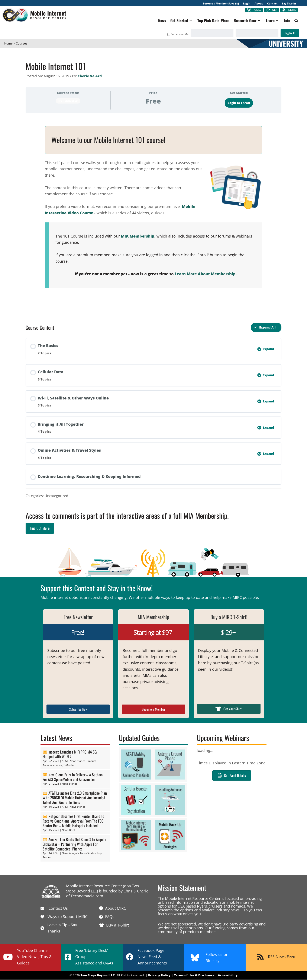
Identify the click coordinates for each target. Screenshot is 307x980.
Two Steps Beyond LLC (98, 976)
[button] (189, 21)
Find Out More (40, 529)
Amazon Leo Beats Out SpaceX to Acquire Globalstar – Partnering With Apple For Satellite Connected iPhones (75, 845)
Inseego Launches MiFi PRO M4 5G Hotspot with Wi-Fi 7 (70, 755)
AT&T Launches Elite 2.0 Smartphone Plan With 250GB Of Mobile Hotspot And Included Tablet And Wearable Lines (75, 798)
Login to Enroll (239, 103)
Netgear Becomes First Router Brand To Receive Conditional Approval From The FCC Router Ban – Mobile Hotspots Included (73, 821)
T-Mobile (69, 766)
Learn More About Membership (205, 274)
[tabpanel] (153, 217)
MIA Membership (138, 236)
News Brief (68, 830)
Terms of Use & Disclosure (194, 976)
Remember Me (176, 35)
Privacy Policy (159, 976)
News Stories (77, 762)
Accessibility (228, 976)
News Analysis (70, 854)
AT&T (65, 762)
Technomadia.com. (87, 896)
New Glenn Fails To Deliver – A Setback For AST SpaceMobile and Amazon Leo (73, 777)
